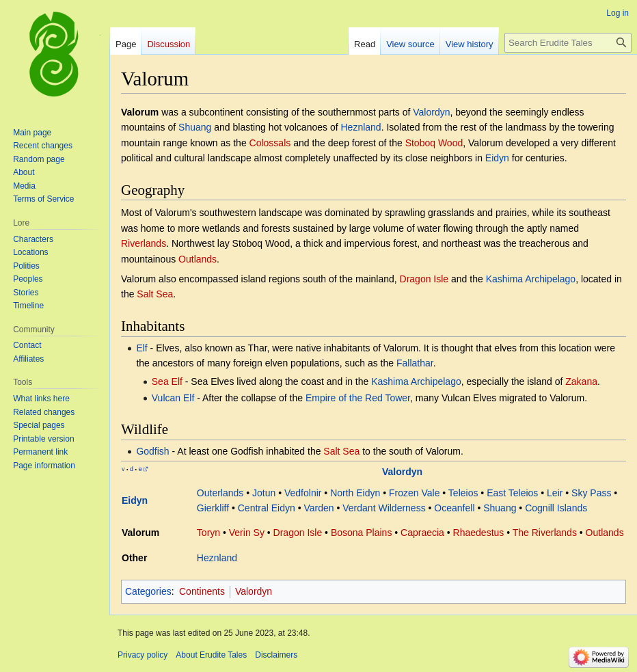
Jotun (264, 493)
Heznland (361, 127)
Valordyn (431, 112)
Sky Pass (591, 493)
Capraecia (422, 533)
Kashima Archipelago (531, 279)
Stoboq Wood (434, 143)
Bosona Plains (362, 533)
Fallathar (415, 363)
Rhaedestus (479, 533)
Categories (148, 591)
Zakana (581, 381)
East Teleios (512, 493)
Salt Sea (155, 294)
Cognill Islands (556, 508)
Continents (202, 591)
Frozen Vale (414, 493)
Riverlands (144, 243)
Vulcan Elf (173, 398)
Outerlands (220, 493)
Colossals (270, 143)
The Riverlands (545, 533)
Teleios (463, 493)
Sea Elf (167, 381)
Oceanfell (454, 508)
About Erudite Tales (211, 655)
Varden (318, 508)
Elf (141, 348)
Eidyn (497, 158)
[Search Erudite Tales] (568, 43)
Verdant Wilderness (384, 508)
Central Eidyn (267, 508)
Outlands (198, 259)
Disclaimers (276, 655)
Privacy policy (143, 655)
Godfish (152, 451)
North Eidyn (355, 493)
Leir (555, 493)
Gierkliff (213, 508)
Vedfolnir (303, 493)
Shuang (195, 127)
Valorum (140, 533)
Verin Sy (247, 533)
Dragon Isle (424, 279)
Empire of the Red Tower (358, 398)
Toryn (208, 533)
